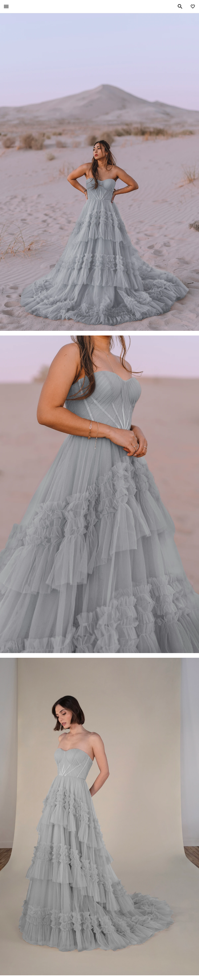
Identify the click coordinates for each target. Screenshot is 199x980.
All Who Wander (99, 6)
